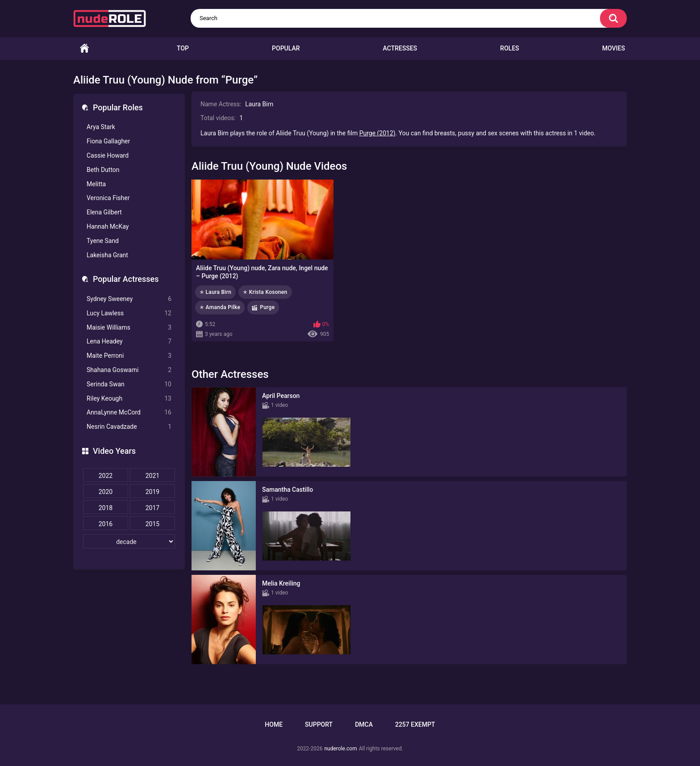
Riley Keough (129, 399)
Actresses (400, 48)
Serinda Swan (129, 384)
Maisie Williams (129, 328)
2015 (152, 524)
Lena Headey (129, 341)
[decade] (129, 541)
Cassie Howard (108, 155)
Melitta (96, 184)
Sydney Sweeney (129, 299)
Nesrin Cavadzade (129, 427)
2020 (106, 492)
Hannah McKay (108, 226)
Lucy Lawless (129, 313)
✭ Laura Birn (215, 292)
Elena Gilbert (104, 212)
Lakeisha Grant (107, 255)
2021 (152, 476)
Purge (267, 307)
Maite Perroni (129, 356)
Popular (286, 48)
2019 (152, 492)
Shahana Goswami (129, 370)
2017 (152, 508)
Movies (614, 48)
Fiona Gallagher (108, 141)
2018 (106, 508)
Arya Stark (101, 127)
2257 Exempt (415, 724)
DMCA (364, 724)
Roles (509, 48)
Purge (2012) (377, 133)
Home (84, 48)
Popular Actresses (126, 279)
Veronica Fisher (108, 198)
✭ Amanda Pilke (220, 307)
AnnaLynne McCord (129, 412)
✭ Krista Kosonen (265, 292)
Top (183, 48)
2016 (106, 524)
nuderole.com (340, 749)
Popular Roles (118, 107)
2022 (106, 476)
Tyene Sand (103, 241)
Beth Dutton (103, 170)
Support (319, 724)
